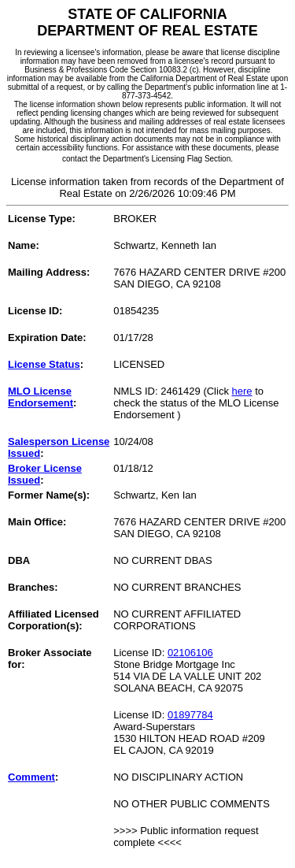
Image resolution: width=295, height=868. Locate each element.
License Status (44, 364)
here (242, 391)
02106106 (190, 653)
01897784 (190, 715)
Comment (31, 777)
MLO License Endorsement (41, 397)
